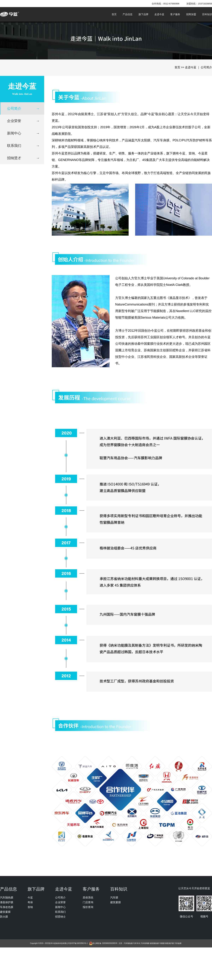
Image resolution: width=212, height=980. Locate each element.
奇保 (30, 902)
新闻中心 (23, 133)
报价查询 (88, 907)
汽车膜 (114, 897)
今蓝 (30, 897)
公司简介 (23, 108)
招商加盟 (191, 14)
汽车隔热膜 (7, 897)
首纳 (30, 907)
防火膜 (4, 917)
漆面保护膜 (7, 902)
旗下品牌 (143, 14)
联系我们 (23, 146)
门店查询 (88, 902)
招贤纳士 (60, 917)
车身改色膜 (7, 907)
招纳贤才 (23, 158)
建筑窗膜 (5, 912)
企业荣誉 (23, 121)
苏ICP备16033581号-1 (79, 943)
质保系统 (88, 897)
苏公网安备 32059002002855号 (105, 943)
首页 (114, 14)
